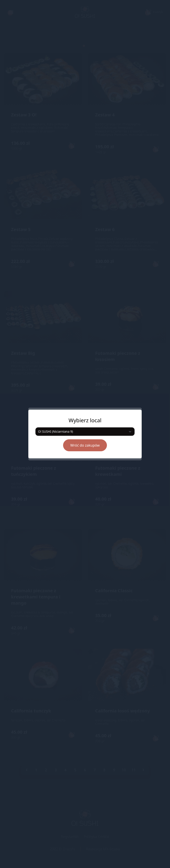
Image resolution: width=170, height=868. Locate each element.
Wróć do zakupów (85, 445)
